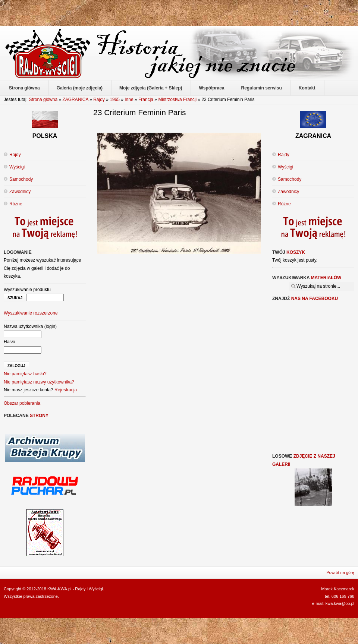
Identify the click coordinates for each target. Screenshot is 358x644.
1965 (115, 100)
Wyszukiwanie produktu (27, 290)
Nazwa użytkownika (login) (30, 326)
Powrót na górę (340, 572)
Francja (146, 100)
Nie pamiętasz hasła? (25, 374)
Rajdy (99, 100)
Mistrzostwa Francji (177, 100)
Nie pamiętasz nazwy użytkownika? (39, 382)
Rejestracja (66, 390)
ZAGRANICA (75, 100)
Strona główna (43, 100)
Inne (129, 100)
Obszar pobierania (22, 403)
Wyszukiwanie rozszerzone (31, 313)
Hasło (10, 342)
